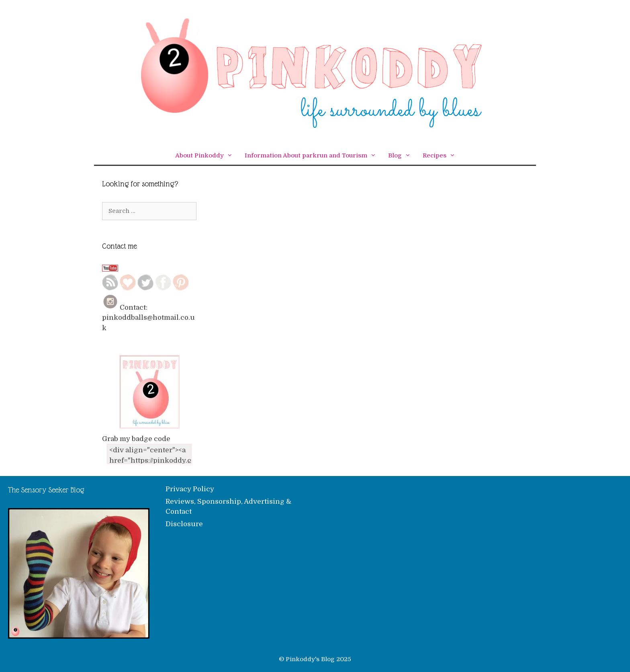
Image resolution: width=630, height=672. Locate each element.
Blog (402, 156)
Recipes (442, 156)
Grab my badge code (136, 439)
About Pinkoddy (207, 156)
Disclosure (184, 524)
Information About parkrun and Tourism (313, 156)
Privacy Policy (190, 489)
